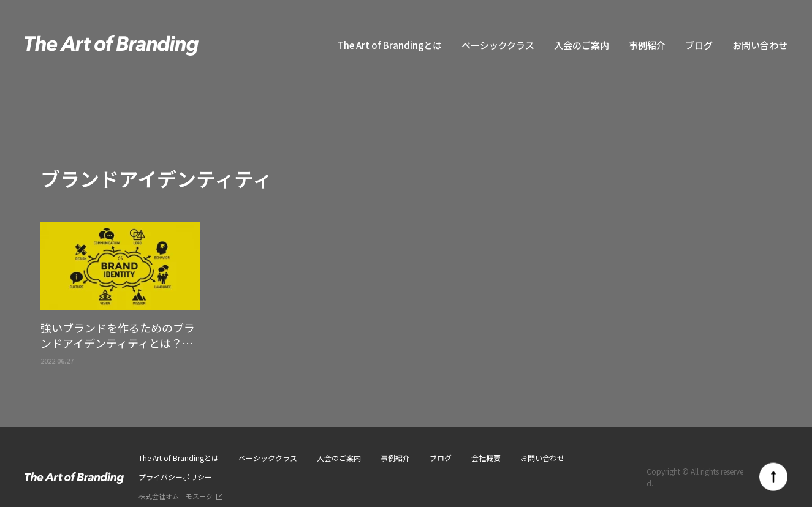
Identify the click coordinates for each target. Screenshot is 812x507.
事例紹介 (647, 45)
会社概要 (486, 458)
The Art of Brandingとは (390, 45)
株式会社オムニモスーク (176, 496)
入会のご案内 (582, 45)
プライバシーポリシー (175, 477)
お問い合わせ (760, 45)
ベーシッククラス (498, 45)
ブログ (699, 45)
